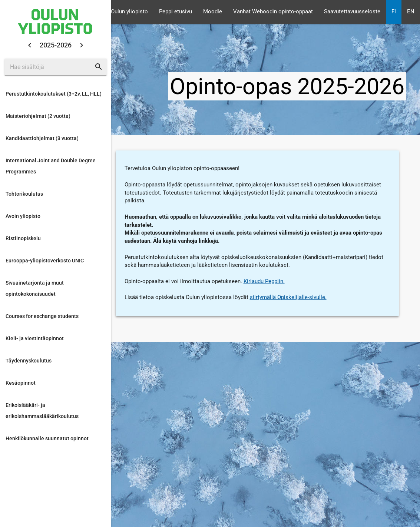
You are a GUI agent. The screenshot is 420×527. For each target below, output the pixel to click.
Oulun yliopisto (129, 12)
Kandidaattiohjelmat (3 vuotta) (42, 138)
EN (411, 12)
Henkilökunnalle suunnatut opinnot (47, 438)
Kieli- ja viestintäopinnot (35, 338)
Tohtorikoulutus (24, 194)
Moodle (213, 12)
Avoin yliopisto (23, 216)
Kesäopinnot (21, 383)
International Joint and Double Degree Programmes (51, 166)
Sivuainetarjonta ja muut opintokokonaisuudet (35, 288)
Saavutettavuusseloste (352, 12)
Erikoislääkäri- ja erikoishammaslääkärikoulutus (42, 411)
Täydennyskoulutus (29, 361)
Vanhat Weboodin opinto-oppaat (273, 12)
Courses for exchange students (42, 316)
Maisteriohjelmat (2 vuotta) (38, 116)
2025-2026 (56, 45)
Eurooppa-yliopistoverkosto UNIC (45, 261)
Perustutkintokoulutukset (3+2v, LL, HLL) (54, 94)
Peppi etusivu (176, 12)
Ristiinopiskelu (23, 238)
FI (394, 12)
